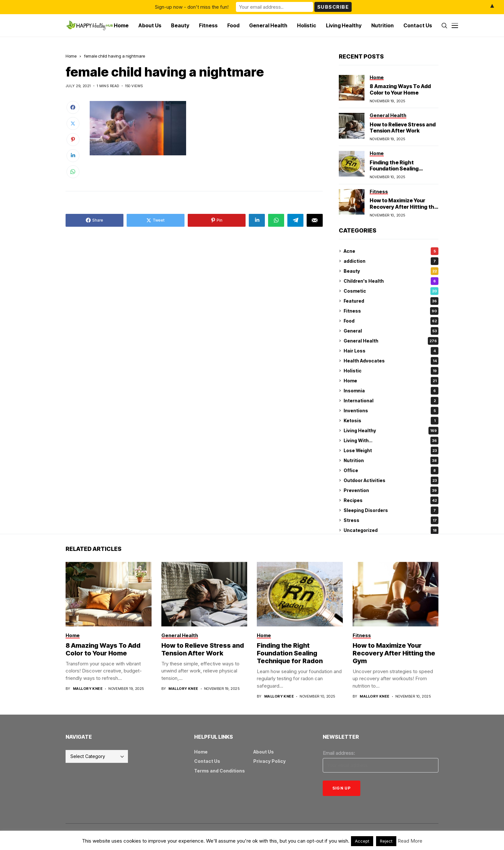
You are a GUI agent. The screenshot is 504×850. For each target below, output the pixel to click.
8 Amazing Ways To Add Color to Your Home (400, 89)
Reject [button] (386, 841)
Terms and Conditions (220, 771)
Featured (391, 301)
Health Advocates (391, 361)
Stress (391, 520)
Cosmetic (391, 291)
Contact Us (207, 761)
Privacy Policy (270, 761)
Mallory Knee (88, 689)
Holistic (391, 371)
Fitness (391, 311)
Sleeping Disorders (391, 510)
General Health (391, 341)
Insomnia (391, 391)
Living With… (391, 441)
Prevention (391, 490)
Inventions (391, 411)
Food (391, 321)
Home (71, 56)
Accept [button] (362, 841)
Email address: (339, 753)
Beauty (391, 271)
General (391, 331)
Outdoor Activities (391, 480)
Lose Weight (391, 451)
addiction (391, 261)
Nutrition (391, 461)
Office (391, 471)
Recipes (391, 500)
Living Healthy (391, 431)
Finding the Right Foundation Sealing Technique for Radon (396, 169)
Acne (391, 251)
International (391, 401)
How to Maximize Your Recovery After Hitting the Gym (404, 206)
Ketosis (391, 421)
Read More (410, 841)
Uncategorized (391, 530)
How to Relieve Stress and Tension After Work (403, 128)
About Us (264, 752)
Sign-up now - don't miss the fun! (192, 7)
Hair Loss (391, 351)
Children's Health (391, 281)
